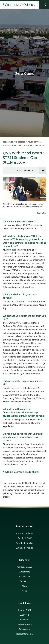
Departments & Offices (14, 142)
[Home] (19, 5)
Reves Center (25, 74)
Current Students (25, 534)
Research (25, 581)
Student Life (25, 577)
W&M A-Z (24, 615)
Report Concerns (24, 634)
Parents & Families (24, 543)
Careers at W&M (24, 625)
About (25, 586)
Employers (25, 620)
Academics (25, 572)
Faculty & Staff (25, 538)
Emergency (24, 629)
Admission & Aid (25, 567)
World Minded (26, 145)
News (24, 591)
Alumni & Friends (25, 548)
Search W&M (24, 610)
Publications (9, 145)
